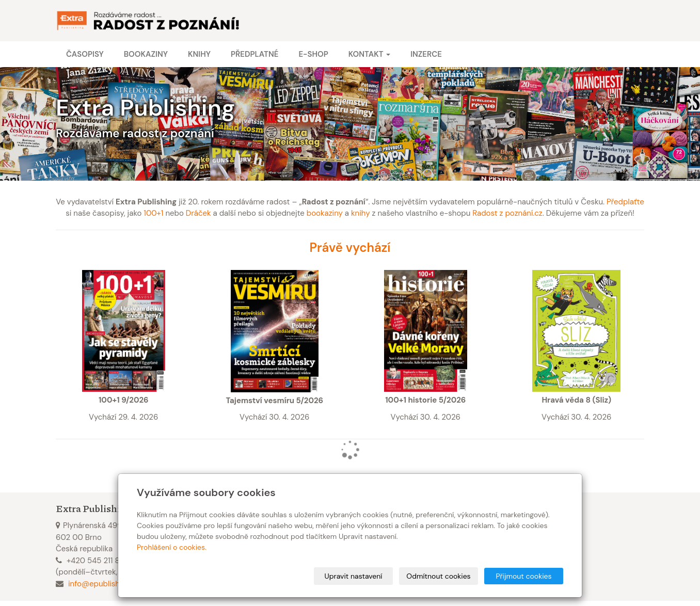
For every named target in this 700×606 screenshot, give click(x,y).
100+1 (153, 213)
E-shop (313, 54)
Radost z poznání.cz (507, 213)
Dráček (198, 213)
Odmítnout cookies (438, 576)
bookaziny (325, 213)
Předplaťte (625, 202)
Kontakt (369, 54)
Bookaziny (146, 54)
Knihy (199, 54)
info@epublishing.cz (104, 584)
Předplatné (254, 54)
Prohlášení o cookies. (172, 547)
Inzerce (426, 54)
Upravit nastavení (354, 576)
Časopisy (85, 54)
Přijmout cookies (523, 576)
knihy (361, 213)
